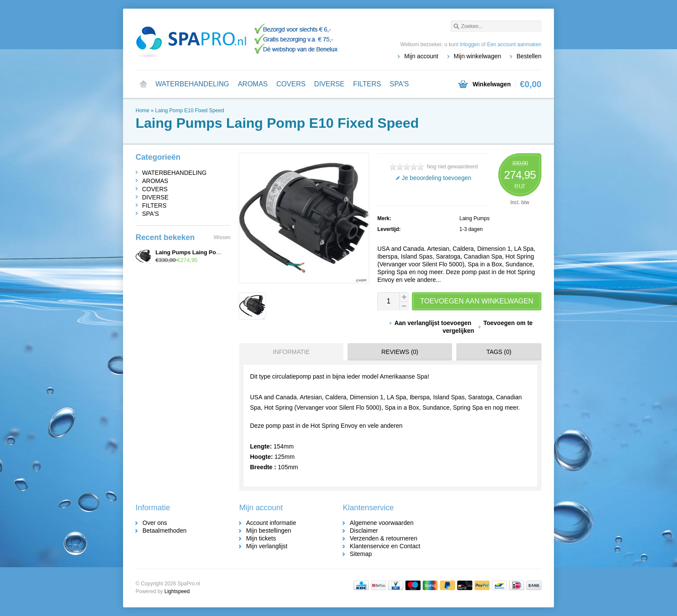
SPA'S (399, 84)
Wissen (222, 237)
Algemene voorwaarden (382, 523)
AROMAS (253, 84)
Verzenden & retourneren (383, 538)
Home (143, 84)
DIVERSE (329, 84)
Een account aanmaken (514, 44)
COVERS (291, 84)
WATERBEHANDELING (192, 84)
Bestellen (529, 56)
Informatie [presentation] (291, 352)
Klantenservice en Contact (385, 546)
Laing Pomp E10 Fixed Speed (189, 111)
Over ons (155, 523)
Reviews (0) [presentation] (400, 352)
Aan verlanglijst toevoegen (430, 323)
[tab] (289, 352)
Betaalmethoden (165, 531)
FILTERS (367, 84)
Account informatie (271, 523)
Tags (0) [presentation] (499, 352)
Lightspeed (177, 591)
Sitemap (361, 554)
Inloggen (470, 44)
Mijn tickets (261, 538)
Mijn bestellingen (269, 531)
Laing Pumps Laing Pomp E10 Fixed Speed (213, 252)
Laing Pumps (475, 218)
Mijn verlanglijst (267, 546)
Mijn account (421, 56)
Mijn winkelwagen (478, 56)
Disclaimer (364, 531)
